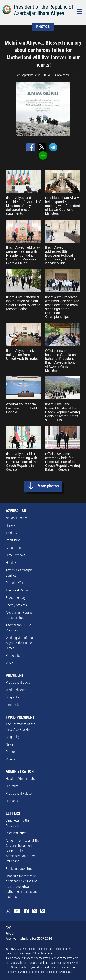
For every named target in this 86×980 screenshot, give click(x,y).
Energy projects (16, 605)
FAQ (9, 928)
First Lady (12, 705)
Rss (43, 911)
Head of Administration (22, 779)
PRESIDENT (15, 675)
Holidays (12, 563)
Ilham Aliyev (51, 13)
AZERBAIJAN (16, 511)
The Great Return (17, 590)
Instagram (8, 911)
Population (13, 540)
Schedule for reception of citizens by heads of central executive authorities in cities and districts (22, 887)
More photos (48, 486)
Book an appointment (20, 869)
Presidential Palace (19, 794)
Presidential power (18, 682)
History (11, 525)
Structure (12, 786)
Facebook (26, 911)
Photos (11, 752)
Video (10, 663)
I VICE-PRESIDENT (20, 717)
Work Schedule (16, 690)
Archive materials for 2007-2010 (29, 939)
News (10, 744)
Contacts (12, 801)
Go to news (62, 75)
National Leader (16, 518)
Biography (13, 697)
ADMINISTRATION (20, 771)
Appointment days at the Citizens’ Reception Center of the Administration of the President (23, 851)
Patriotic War (15, 583)
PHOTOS (43, 27)
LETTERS (13, 813)
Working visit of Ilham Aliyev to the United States (21, 643)
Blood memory (16, 598)
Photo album (15, 656)
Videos (10, 759)
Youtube (17, 911)
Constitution (14, 548)
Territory (11, 533)
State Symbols (16, 555)
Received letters (17, 833)
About (10, 933)
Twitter (35, 911)
